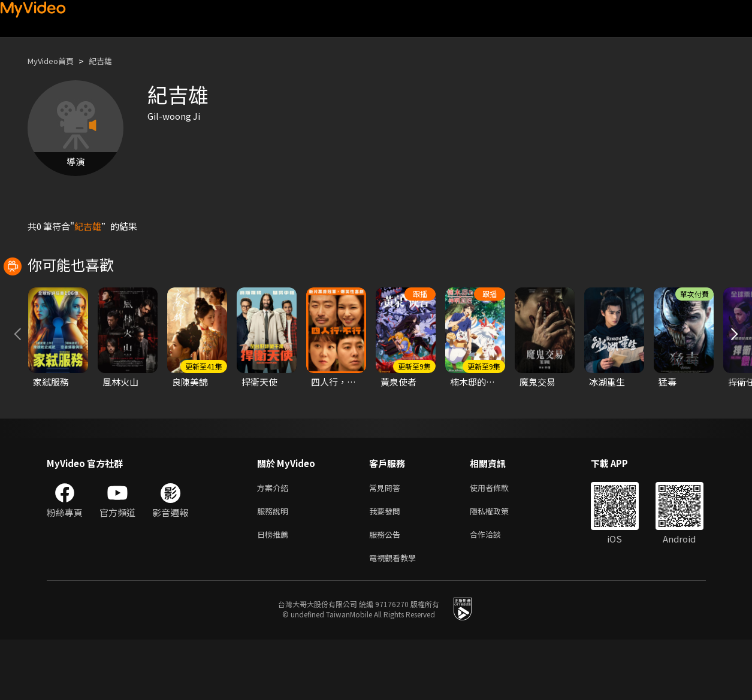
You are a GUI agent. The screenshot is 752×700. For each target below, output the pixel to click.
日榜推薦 (275, 592)
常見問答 (387, 542)
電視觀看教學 (396, 617)
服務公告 (387, 592)
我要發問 (387, 567)
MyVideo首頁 (55, 61)
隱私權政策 (499, 567)
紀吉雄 (111, 61)
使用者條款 (499, 542)
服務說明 (275, 567)
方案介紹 (275, 542)
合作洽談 (495, 592)
